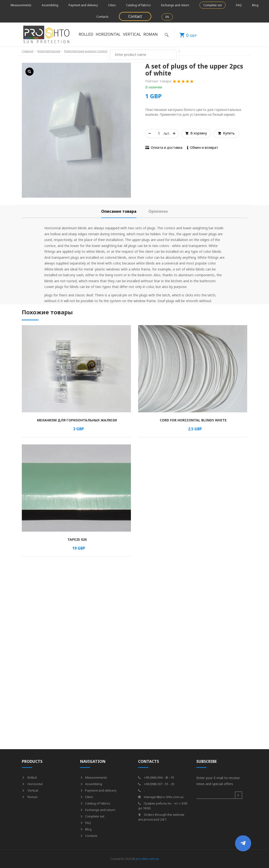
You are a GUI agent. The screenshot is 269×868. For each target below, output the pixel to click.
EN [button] (167, 17)
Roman (151, 34)
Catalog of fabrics (138, 5)
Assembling (50, 5)
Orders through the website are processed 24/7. (161, 817)
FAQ (239, 5)
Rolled (86, 34)
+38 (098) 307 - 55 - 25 (156, 784)
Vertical (132, 34)
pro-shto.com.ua (147, 859)
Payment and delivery (83, 5)
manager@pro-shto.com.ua (161, 797)
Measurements (21, 5)
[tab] (119, 211)
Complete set (213, 5)
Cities (112, 5)
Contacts (102, 17)
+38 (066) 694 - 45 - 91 (156, 777)
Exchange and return (175, 5)
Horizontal (108, 34)
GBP (186, 34)
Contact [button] (135, 16)
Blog (255, 5)
